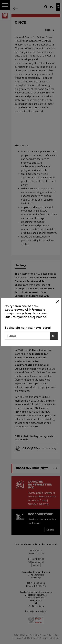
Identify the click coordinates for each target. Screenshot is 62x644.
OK (54, 336)
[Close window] (57, 301)
